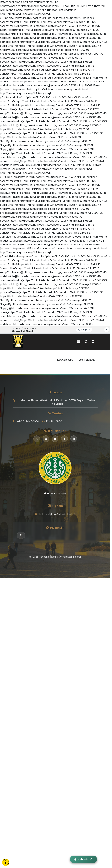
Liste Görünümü (87, 360)
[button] (6, 862)
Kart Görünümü (65, 360)
